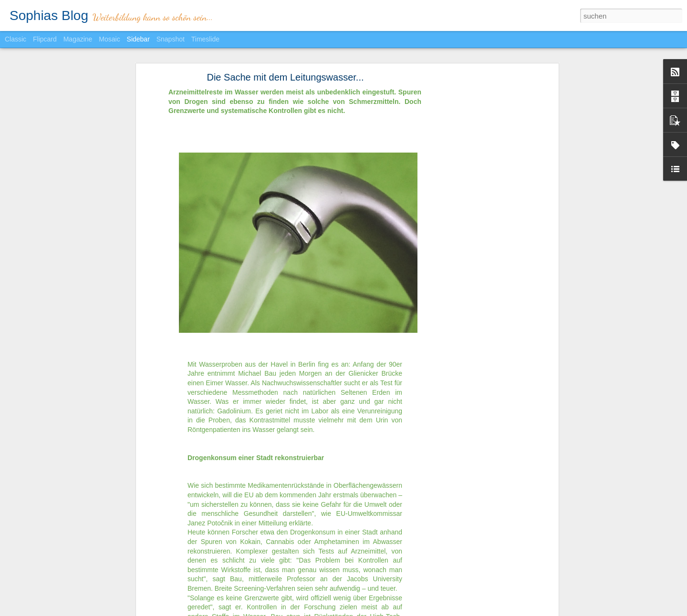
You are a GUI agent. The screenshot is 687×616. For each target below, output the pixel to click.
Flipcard (45, 39)
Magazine (78, 39)
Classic (16, 39)
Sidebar (138, 39)
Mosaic (109, 39)
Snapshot (171, 39)
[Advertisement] (474, 221)
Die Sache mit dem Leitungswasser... (285, 72)
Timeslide (205, 39)
